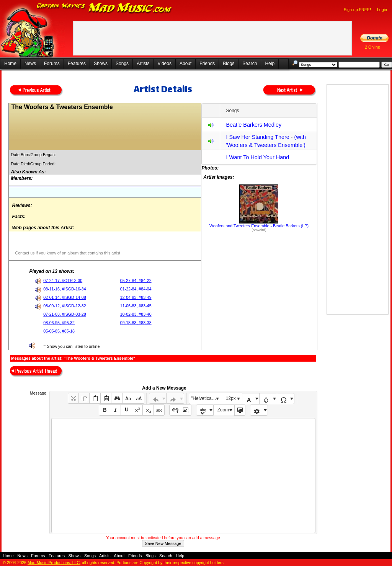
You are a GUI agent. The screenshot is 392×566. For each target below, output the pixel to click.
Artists (143, 64)
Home (10, 64)
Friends (207, 64)
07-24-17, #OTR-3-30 (63, 281)
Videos (164, 64)
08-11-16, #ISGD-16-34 (65, 289)
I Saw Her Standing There (257, 137)
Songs (122, 64)
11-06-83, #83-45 (136, 306)
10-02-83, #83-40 (136, 314)
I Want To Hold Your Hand (257, 157)
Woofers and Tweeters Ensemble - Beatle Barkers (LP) (259, 226)
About (185, 64)
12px (231, 398)
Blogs (229, 64)
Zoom (223, 410)
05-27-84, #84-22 (136, 281)
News (30, 64)
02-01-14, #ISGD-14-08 (65, 297)
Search (250, 64)
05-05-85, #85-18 (59, 331)
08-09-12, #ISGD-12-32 (65, 306)
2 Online (372, 47)
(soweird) (259, 230)
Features (77, 64)
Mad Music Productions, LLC (54, 563)
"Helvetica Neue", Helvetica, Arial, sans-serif (206, 398)
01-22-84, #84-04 (136, 289)
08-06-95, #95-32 (59, 323)
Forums (52, 64)
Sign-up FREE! (357, 10)
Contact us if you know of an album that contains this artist (68, 253)
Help (270, 64)
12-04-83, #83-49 (136, 297)
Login (382, 10)
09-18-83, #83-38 (136, 323)
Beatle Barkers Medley (254, 125)
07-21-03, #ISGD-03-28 (65, 314)
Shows (101, 64)
